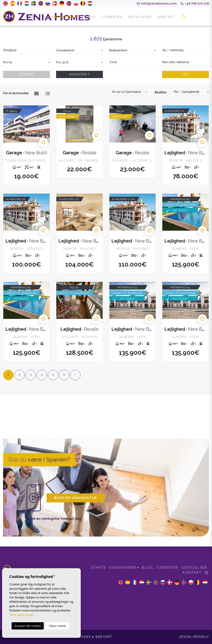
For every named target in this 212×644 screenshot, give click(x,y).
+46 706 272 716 (195, 4)
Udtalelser (140, 17)
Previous (8, 124)
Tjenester (112, 17)
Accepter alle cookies (28, 626)
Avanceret (79, 74)
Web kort (104, 637)
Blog (91, 17)
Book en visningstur (76, 498)
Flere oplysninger (22, 615)
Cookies (84, 637)
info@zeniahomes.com (157, 4)
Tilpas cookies (57, 626)
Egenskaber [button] (65, 17)
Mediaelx (201, 637)
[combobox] (26, 50)
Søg (186, 74)
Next (45, 124)
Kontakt (166, 17)
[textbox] (26, 50)
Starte (39, 17)
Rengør (26, 74)
